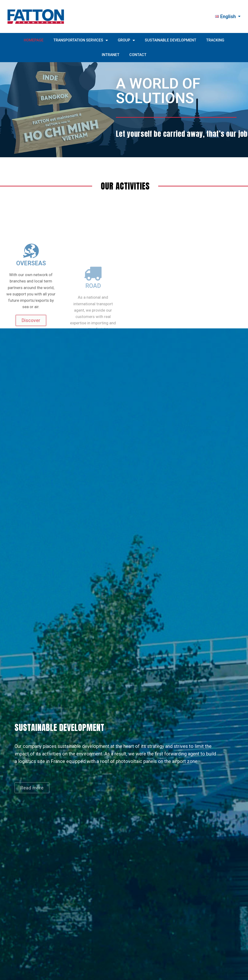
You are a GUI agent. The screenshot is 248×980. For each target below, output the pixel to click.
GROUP (126, 40)
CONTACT (138, 55)
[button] (32, 797)
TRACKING (215, 40)
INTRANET (111, 55)
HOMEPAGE (34, 40)
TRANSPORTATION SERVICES (81, 40)
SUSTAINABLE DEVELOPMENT (171, 40)
